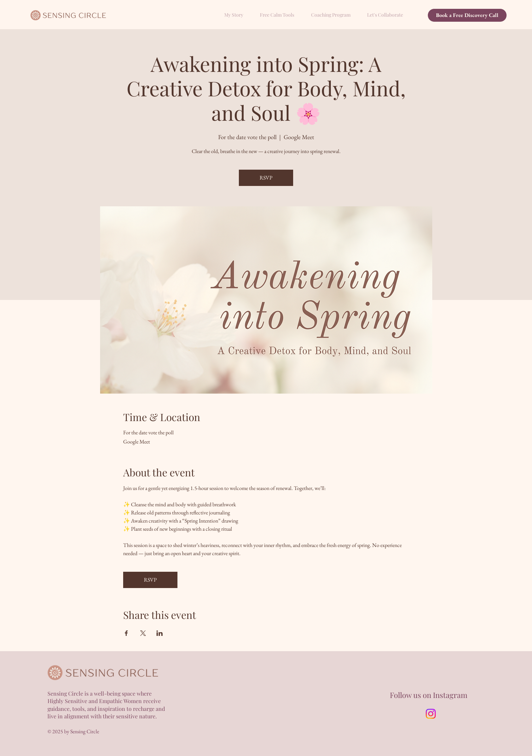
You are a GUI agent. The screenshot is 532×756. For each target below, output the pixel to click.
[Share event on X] (143, 633)
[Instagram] (431, 714)
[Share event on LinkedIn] (160, 633)
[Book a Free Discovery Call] (467, 15)
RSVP (266, 178)
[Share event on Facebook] (126, 633)
